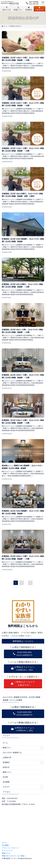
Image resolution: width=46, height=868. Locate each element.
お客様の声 (7, 758)
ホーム (5, 743)
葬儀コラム (7, 772)
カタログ (23, 787)
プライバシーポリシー (10, 848)
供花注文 (6, 767)
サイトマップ (7, 851)
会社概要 (6, 782)
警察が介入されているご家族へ (14, 856)
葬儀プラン (23, 748)
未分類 (5, 777)
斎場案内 (23, 763)
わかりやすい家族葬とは (12, 753)
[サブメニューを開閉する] (42, 748)
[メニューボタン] (43, 3)
